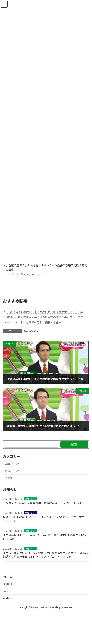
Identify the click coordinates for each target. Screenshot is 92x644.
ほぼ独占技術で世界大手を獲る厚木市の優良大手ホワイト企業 (45, 317)
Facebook (8, 584)
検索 (74, 444)
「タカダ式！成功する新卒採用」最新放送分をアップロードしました (45, 503)
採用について (12, 464)
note (5, 591)
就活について (31, 331)
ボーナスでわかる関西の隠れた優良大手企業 (34, 322)
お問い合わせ (10, 577)
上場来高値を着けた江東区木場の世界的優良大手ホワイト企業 (45, 312)
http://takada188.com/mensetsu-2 (24, 274)
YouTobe (7, 598)
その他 (9, 478)
